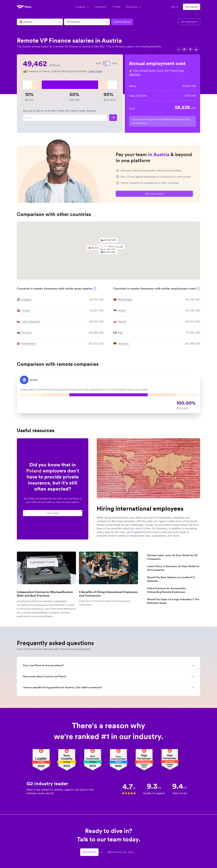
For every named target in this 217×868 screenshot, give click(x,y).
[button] (110, 254)
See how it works (154, 195)
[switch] (106, 63)
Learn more (95, 71)
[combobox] (20, 22)
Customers (101, 7)
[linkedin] (196, 49)
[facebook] (184, 49)
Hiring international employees (140, 509)
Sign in (174, 7)
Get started (192, 7)
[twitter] (190, 49)
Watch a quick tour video (121, 852)
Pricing (116, 7)
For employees (189, 22)
